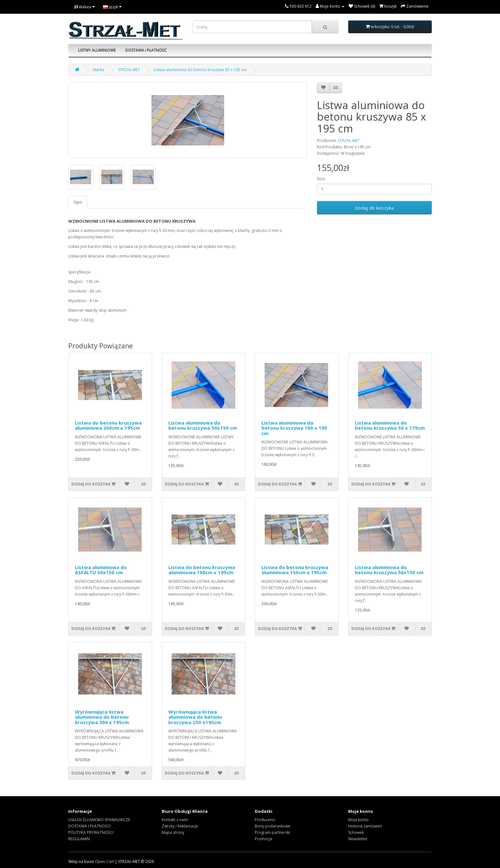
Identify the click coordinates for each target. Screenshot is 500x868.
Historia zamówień (365, 826)
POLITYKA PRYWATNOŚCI (91, 832)
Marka (99, 70)
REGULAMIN (79, 839)
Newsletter (358, 839)
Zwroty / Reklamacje (180, 826)
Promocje (264, 839)
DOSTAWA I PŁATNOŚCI (89, 826)
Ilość (321, 179)
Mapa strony (173, 832)
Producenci (265, 820)
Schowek (356, 832)
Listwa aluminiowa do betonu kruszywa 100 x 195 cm (294, 428)
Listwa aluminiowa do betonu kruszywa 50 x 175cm (390, 425)
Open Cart (104, 861)
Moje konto (358, 820)
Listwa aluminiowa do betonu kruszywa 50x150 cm (203, 425)
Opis (78, 202)
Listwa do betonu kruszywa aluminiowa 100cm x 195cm (202, 570)
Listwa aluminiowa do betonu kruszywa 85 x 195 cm (200, 70)
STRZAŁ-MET (129, 70)
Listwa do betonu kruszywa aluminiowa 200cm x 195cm (108, 425)
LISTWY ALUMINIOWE (97, 50)
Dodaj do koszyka (374, 208)
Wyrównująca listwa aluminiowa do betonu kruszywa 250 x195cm (195, 717)
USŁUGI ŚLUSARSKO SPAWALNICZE (99, 820)
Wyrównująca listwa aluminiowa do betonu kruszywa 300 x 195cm (102, 717)
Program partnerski (272, 832)
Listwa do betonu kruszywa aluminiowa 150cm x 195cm (295, 570)
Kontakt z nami (175, 820)
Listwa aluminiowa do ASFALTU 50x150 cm (101, 570)
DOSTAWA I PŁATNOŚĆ (146, 50)
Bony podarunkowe (273, 826)
